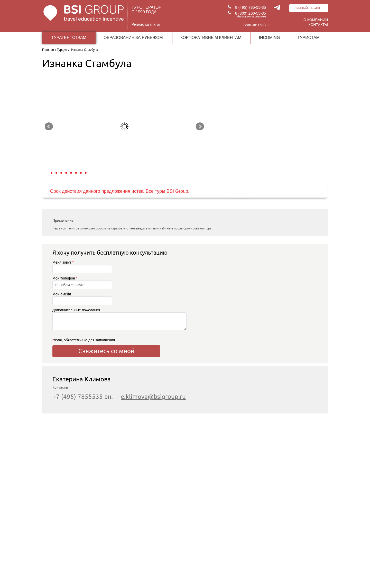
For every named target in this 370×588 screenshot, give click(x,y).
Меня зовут (82, 267)
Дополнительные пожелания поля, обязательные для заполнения (106, 325)
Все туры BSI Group (167, 191)
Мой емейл (82, 299)
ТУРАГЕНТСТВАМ (69, 38)
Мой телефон (82, 283)
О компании (316, 20)
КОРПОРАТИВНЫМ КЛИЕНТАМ (211, 38)
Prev (49, 127)
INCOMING (270, 38)
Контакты (318, 25)
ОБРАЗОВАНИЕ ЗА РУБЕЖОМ (133, 38)
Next (200, 127)
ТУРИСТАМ (309, 38)
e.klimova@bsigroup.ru (153, 397)
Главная (48, 50)
